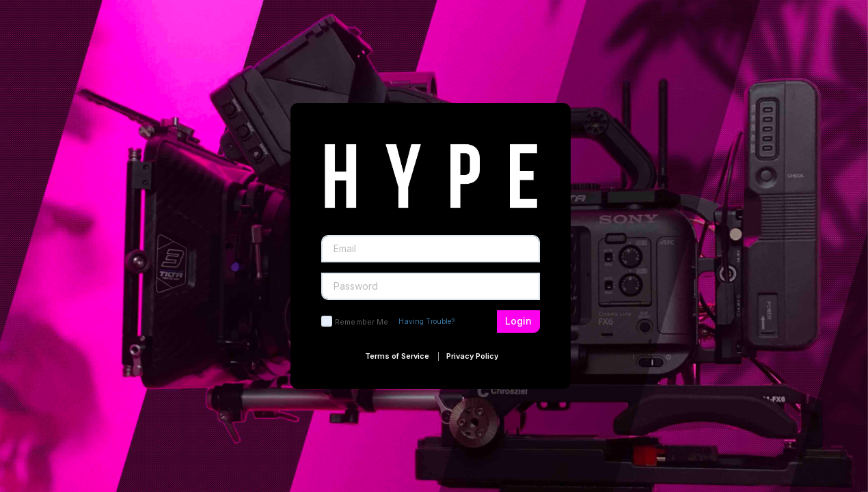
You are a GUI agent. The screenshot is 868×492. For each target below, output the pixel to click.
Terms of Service (397, 356)
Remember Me (362, 322)
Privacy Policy (472, 356)
